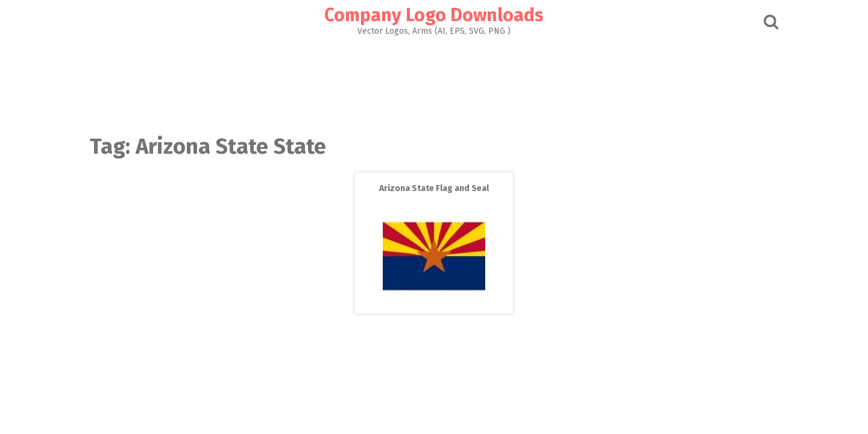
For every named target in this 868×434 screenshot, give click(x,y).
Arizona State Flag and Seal (434, 188)
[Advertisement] (434, 82)
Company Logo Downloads (434, 15)
